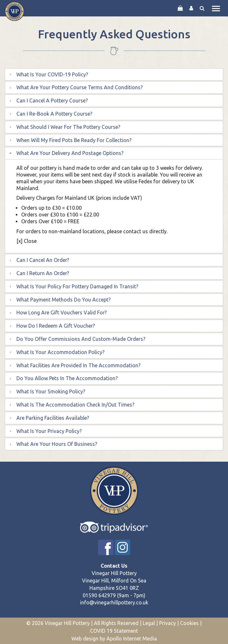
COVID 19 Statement (114, 631)
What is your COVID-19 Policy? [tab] (48, 74)
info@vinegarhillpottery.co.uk (114, 602)
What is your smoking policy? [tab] (46, 391)
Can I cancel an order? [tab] (38, 260)
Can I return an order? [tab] (38, 273)
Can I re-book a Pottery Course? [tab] (50, 114)
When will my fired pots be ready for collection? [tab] (70, 140)
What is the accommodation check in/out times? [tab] (71, 405)
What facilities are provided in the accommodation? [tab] (74, 365)
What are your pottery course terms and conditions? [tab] (75, 87)
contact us (136, 231)
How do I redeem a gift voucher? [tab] (51, 326)
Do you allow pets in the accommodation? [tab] (63, 378)
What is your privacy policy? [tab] (45, 431)
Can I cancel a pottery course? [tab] (48, 101)
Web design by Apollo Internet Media (114, 639)
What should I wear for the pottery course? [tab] (64, 127)
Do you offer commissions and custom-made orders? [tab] (77, 339)
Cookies (189, 623)
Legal (149, 623)
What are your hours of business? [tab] (52, 444)
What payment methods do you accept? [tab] (59, 300)
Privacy (168, 623)
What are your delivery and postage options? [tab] (66, 153)
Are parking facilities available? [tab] (48, 418)
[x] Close (27, 241)
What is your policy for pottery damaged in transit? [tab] (73, 286)
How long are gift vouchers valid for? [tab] (57, 312)
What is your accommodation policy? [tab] (56, 352)
